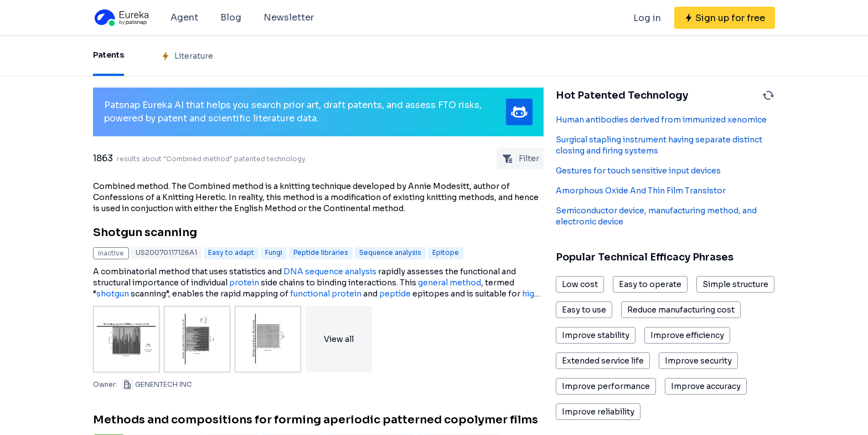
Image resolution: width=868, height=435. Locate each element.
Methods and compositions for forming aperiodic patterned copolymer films (316, 420)
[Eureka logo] (121, 18)
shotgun (113, 294)
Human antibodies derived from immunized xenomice (661, 120)
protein (244, 283)
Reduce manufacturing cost (681, 310)
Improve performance (606, 386)
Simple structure (735, 284)
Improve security (698, 361)
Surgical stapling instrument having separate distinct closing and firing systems (659, 145)
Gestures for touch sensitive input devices (638, 171)
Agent (184, 17)
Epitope (446, 252)
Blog (231, 17)
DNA (293, 272)
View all (339, 339)
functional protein (326, 294)
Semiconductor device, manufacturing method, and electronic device (656, 216)
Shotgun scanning (145, 232)
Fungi (274, 252)
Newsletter (289, 17)
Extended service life (603, 361)
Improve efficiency (687, 335)
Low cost (580, 284)
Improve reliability (598, 412)
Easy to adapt (231, 252)
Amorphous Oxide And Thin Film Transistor (641, 191)
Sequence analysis (390, 252)
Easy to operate (650, 284)
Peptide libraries (321, 252)
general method (449, 283)
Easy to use (584, 310)
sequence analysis (341, 272)
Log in (647, 18)
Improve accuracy (706, 386)
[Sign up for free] (725, 18)
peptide (395, 294)
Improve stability (596, 335)
